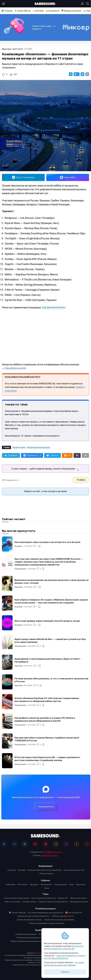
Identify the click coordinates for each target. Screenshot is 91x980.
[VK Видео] (45, 844)
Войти (81, 480)
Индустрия (7, 49)
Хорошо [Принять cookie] (65, 972)
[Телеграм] (4, 844)
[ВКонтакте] (15, 844)
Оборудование (20, 569)
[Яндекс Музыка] (56, 844)
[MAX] (25, 844)
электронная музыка (39, 447)
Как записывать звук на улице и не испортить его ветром (47, 542)
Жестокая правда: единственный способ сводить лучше (47, 621)
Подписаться (46, 807)
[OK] (77, 844)
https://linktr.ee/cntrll (15, 368)
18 (37, 685)
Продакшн (18, 546)
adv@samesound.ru (50, 855)
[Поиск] (87, 4)
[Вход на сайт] (83, 4)
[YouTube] (35, 844)
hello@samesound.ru (53, 852)
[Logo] (46, 4)
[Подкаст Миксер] (66, 844)
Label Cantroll (17, 49)
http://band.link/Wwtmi (54, 307)
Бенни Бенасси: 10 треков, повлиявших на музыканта (32, 436)
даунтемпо (20, 447)
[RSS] (87, 844)
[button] (71, 74)
